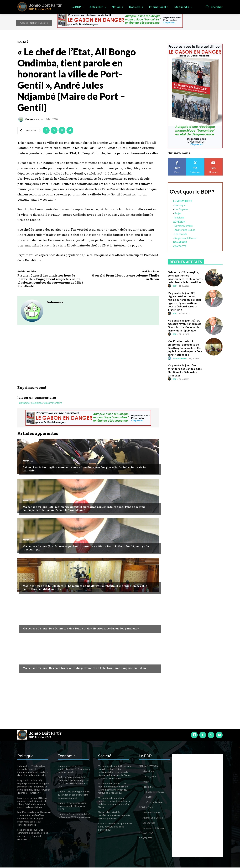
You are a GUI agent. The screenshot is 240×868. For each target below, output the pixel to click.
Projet (178, 213)
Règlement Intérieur (185, 238)
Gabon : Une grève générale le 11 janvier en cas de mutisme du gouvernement (74, 795)
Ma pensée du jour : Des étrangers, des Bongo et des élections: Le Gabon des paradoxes (81, 629)
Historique (180, 205)
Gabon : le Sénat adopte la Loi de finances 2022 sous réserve (74, 816)
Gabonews (32, 119)
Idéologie (179, 218)
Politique (28, 579)
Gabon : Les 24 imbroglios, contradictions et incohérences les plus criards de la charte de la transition (84, 469)
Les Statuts (181, 234)
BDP (175, 286)
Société (44, 23)
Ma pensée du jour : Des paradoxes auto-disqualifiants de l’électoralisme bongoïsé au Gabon (84, 668)
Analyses (28, 461)
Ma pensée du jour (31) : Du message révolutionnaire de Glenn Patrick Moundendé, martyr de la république (86, 548)
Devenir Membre (184, 226)
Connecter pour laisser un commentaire (41, 403)
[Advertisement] (88, 360)
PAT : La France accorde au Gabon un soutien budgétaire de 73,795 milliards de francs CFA (74, 782)
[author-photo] (170, 286)
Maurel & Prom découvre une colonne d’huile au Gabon (125, 277)
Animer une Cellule (185, 230)
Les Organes (181, 209)
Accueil (24, 23)
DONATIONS (180, 242)
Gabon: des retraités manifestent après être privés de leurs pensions (74, 770)
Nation (34, 23)
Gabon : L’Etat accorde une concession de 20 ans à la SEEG (72, 806)
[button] (214, 7)
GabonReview (180, 358)
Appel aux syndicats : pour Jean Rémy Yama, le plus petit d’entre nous (115, 827)
